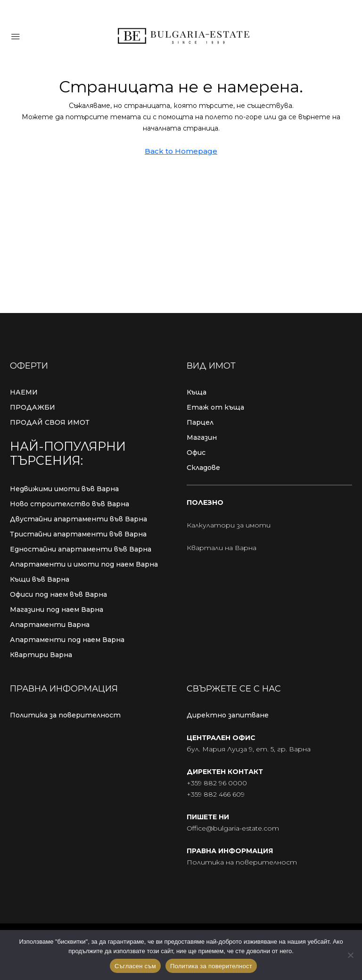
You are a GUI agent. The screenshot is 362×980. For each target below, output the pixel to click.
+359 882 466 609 (216, 794)
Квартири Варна (41, 655)
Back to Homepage (181, 151)
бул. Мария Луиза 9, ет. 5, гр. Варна (249, 749)
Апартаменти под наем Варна (67, 640)
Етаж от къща (215, 407)
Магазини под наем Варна (57, 609)
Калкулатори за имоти (229, 525)
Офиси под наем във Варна (58, 594)
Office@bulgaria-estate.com (233, 828)
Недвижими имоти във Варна (64, 489)
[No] (350, 955)
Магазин (202, 437)
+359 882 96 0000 (217, 783)
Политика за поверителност (65, 715)
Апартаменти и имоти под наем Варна (84, 564)
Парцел (200, 422)
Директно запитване (228, 715)
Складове (203, 468)
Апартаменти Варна (50, 625)
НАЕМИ (24, 392)
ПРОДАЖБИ (33, 407)
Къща (197, 392)
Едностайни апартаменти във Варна (81, 549)
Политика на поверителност (242, 862)
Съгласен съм (135, 966)
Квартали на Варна (222, 548)
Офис (196, 453)
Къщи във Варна (40, 579)
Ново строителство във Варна (70, 504)
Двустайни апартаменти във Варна (78, 519)
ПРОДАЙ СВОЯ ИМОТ (50, 422)
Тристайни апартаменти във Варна (78, 534)
